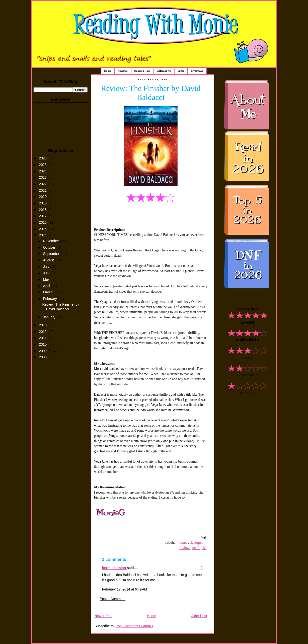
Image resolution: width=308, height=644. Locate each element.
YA (204, 548)
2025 (43, 165)
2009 (43, 351)
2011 (43, 338)
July (47, 267)
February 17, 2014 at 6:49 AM (125, 589)
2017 (43, 216)
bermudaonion (115, 568)
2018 (43, 210)
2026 (43, 158)
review (185, 548)
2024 (43, 171)
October (50, 248)
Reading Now (142, 71)
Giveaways (197, 71)
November (51, 241)
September (52, 254)
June (47, 273)
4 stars (182, 543)
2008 (43, 357)
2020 (43, 197)
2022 (43, 184)
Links (181, 71)
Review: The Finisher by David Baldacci (151, 93)
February (50, 299)
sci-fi (196, 548)
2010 (43, 344)
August (49, 260)
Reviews (123, 71)
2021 (43, 191)
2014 (43, 235)
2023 (43, 178)
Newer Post (104, 616)
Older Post (199, 616)
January (50, 317)
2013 (43, 325)
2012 (43, 332)
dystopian (198, 543)
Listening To (164, 71)
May (47, 280)
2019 (43, 203)
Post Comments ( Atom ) (134, 626)
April (47, 286)
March (48, 292)
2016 (43, 223)
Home (108, 71)
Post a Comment (113, 599)
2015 (43, 229)
